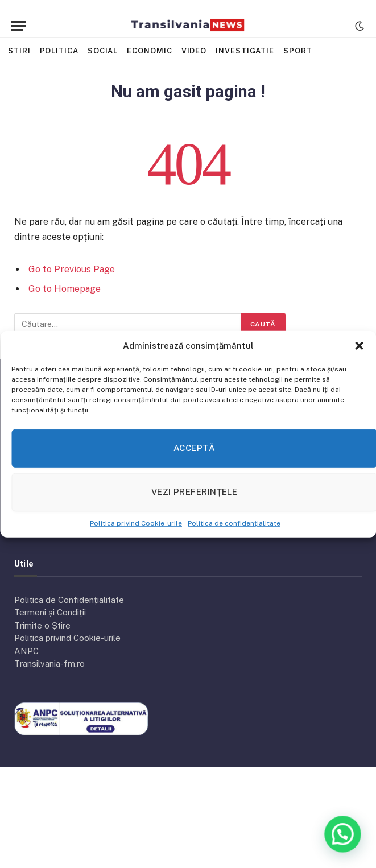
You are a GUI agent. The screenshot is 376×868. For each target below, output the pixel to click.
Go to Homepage (65, 289)
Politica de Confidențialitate (69, 600)
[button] (359, 346)
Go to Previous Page (72, 269)
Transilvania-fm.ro (49, 664)
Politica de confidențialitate (234, 523)
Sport (298, 51)
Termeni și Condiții (50, 612)
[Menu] (19, 26)
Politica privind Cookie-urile (136, 523)
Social (103, 51)
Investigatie (245, 51)
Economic (149, 51)
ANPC (26, 651)
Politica (59, 51)
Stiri (19, 51)
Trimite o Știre (42, 625)
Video (194, 51)
